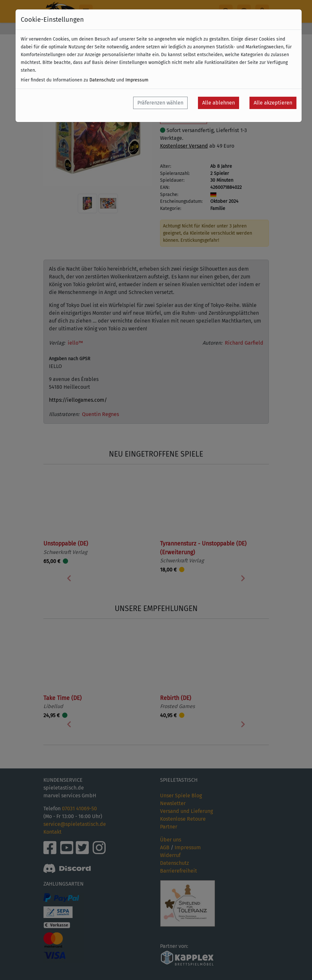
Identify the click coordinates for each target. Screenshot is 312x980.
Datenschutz (102, 80)
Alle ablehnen (219, 103)
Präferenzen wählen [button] (160, 103)
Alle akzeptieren (273, 103)
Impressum (137, 80)
